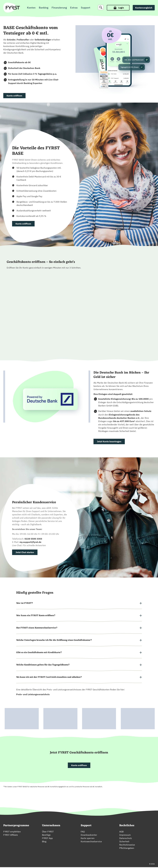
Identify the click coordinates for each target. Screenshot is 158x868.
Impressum (125, 836)
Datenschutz (126, 839)
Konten (31, 8)
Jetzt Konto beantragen (109, 441)
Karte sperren (88, 839)
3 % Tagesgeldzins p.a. (45, 74)
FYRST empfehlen (12, 832)
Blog (44, 842)
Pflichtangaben (127, 849)
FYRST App (47, 839)
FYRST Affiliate (11, 836)
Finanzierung (59, 8)
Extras (74, 8)
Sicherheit (124, 842)
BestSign (46, 836)
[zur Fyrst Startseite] (13, 8)
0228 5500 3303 (33, 539)
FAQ (83, 832)
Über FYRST (48, 832)
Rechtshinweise (127, 846)
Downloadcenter (89, 836)
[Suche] (101, 7)
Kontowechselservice (91, 842)
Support (86, 8)
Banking (44, 8)
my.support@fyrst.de (30, 542)
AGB (121, 832)
